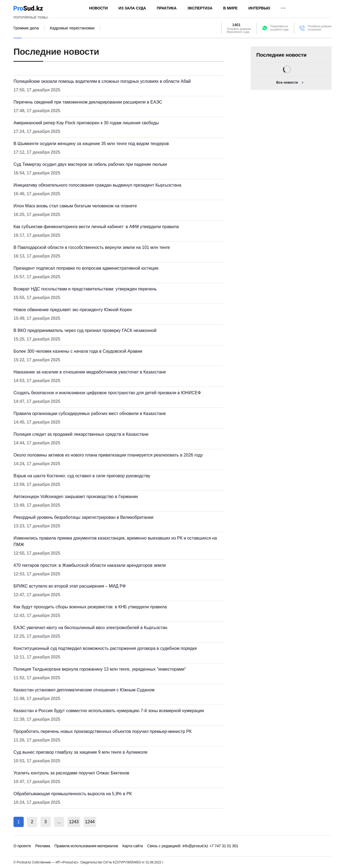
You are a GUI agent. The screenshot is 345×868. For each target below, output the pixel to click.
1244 (90, 822)
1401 (237, 25)
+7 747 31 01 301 (224, 846)
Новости (99, 8)
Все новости (287, 82)
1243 (74, 822)
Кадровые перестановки (72, 28)
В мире (230, 8)
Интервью (259, 8)
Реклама (43, 846)
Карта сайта (133, 846)
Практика (167, 8)
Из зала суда (132, 8)
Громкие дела (26, 28)
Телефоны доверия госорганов (320, 28)
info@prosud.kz (195, 846)
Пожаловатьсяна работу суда (279, 28)
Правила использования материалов (86, 846)
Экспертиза (200, 8)
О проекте (22, 846)
